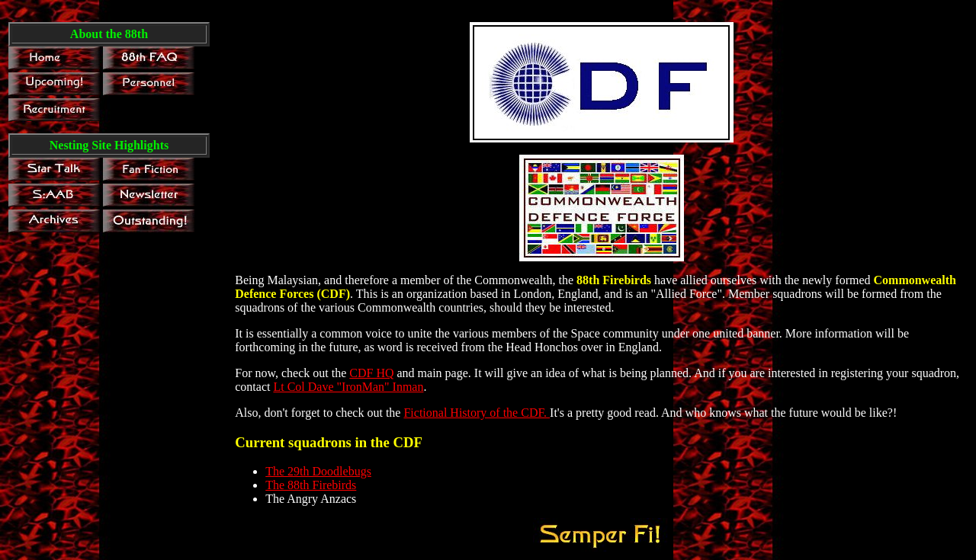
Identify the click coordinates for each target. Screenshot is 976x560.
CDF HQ (371, 373)
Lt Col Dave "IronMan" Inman (348, 387)
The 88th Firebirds (311, 485)
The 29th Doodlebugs (318, 471)
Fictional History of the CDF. (477, 413)
